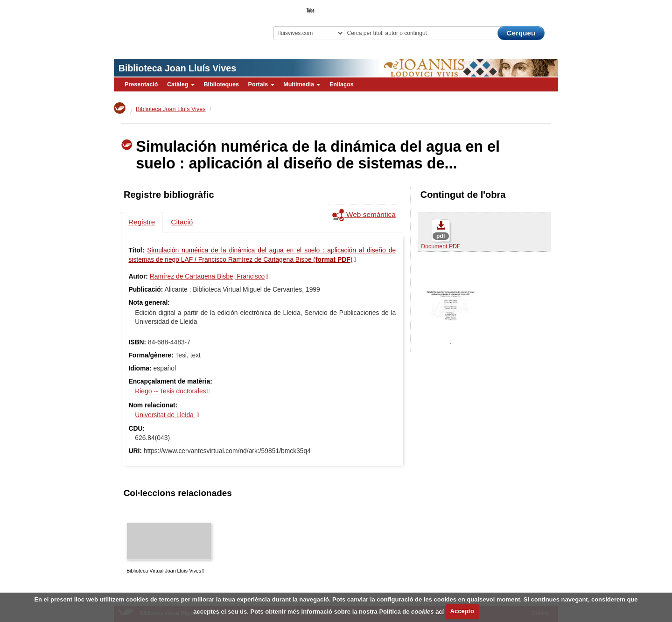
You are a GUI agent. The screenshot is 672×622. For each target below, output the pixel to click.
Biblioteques (221, 84)
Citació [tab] (182, 222)
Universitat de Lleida (165, 415)
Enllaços (342, 84)
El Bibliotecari (516, 7)
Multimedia (302, 84)
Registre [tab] (142, 222)
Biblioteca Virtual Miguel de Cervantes (180, 24)
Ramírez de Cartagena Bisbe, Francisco (207, 276)
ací (440, 611)
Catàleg (181, 84)
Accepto (462, 611)
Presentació (141, 84)
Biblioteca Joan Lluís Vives (177, 68)
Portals (261, 84)
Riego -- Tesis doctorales (170, 391)
